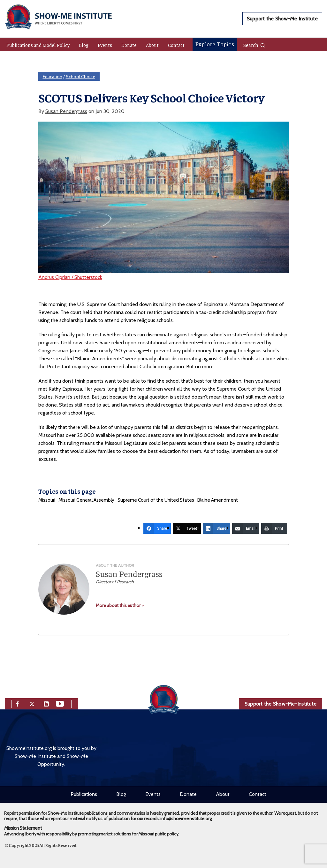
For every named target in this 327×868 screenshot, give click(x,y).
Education (53, 77)
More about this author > (120, 605)
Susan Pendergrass (66, 111)
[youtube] (60, 703)
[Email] (246, 528)
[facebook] (18, 703)
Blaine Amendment (218, 500)
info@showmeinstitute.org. (186, 819)
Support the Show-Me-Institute (281, 704)
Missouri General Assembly (86, 500)
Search (254, 45)
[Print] (274, 528)
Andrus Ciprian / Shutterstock (70, 277)
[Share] (157, 528)
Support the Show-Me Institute (282, 19)
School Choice (80, 77)
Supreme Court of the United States (156, 500)
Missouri (47, 500)
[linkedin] (46, 703)
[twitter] (32, 703)
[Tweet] (187, 528)
